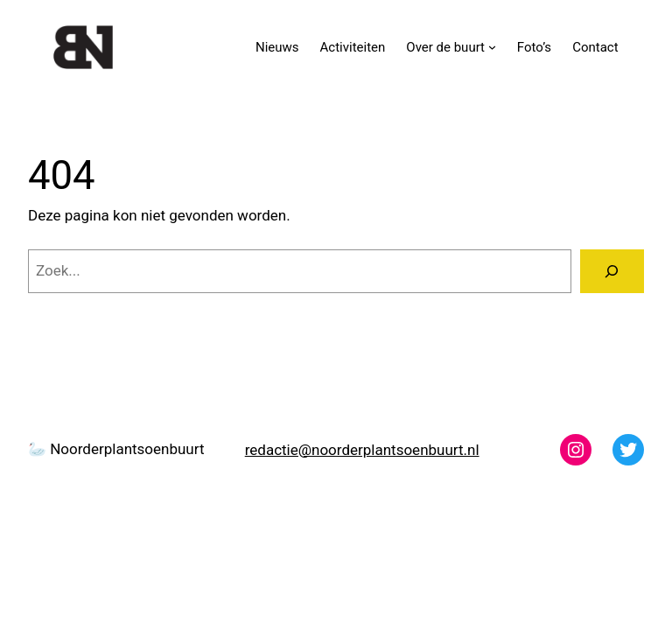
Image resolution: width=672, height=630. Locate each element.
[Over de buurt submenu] (492, 47)
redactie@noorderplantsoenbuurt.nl (362, 450)
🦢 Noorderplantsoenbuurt (116, 449)
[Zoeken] (612, 272)
